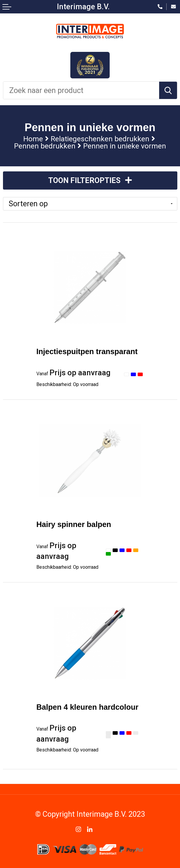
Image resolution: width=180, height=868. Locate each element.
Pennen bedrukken (45, 146)
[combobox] (81, 90)
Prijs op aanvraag (73, 373)
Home (33, 139)
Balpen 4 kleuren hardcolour (87, 707)
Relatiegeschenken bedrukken (100, 139)
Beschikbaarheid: (67, 384)
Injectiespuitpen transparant (87, 351)
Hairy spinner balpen (74, 524)
